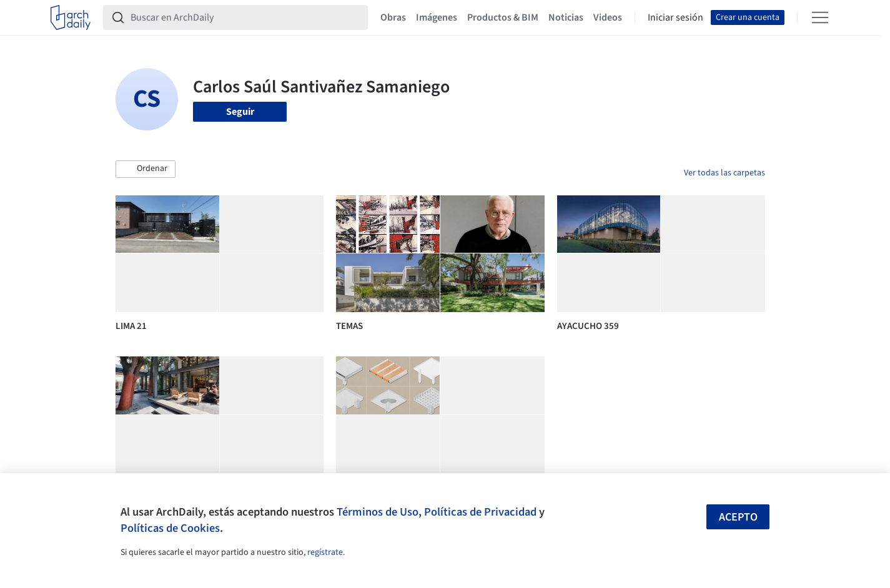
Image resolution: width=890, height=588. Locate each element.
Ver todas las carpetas (724, 173)
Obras (393, 17)
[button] (146, 169)
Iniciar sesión (675, 17)
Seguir (240, 112)
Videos (608, 17)
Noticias (566, 17)
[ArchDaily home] (71, 17)
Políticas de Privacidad (480, 512)
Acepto (738, 517)
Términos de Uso (378, 512)
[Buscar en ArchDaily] (245, 17)
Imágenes (437, 17)
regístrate (325, 552)
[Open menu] (820, 17)
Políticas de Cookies (170, 528)
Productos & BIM (503, 17)
